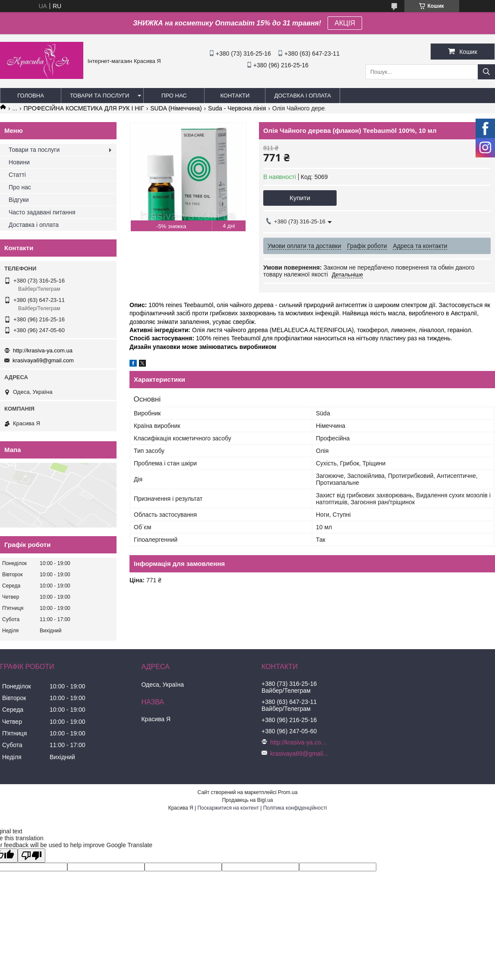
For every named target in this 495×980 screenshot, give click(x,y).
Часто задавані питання (42, 212)
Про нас (174, 96)
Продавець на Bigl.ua (247, 800)
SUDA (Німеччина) (176, 108)
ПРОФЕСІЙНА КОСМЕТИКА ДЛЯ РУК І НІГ (84, 108)
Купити (300, 198)
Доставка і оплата (303, 96)
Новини (19, 162)
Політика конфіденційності (295, 808)
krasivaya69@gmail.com (43, 360)
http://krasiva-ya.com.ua (43, 350)
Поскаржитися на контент (228, 808)
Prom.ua (288, 792)
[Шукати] (486, 72)
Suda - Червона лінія (237, 108)
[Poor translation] (32, 856)
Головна (31, 96)
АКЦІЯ (345, 23)
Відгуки (19, 200)
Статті (17, 175)
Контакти (235, 96)
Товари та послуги (99, 96)
